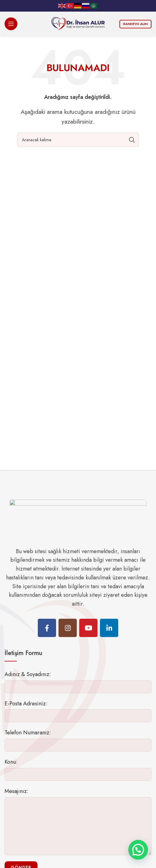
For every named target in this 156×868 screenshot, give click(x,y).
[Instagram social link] (68, 628)
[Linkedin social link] (109, 628)
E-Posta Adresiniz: (26, 704)
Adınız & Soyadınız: (28, 674)
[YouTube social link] (88, 628)
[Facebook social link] (47, 628)
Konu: (11, 762)
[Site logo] (78, 23)
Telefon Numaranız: (28, 733)
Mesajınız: (16, 791)
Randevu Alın (135, 24)
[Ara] (78, 140)
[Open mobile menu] (11, 24)
